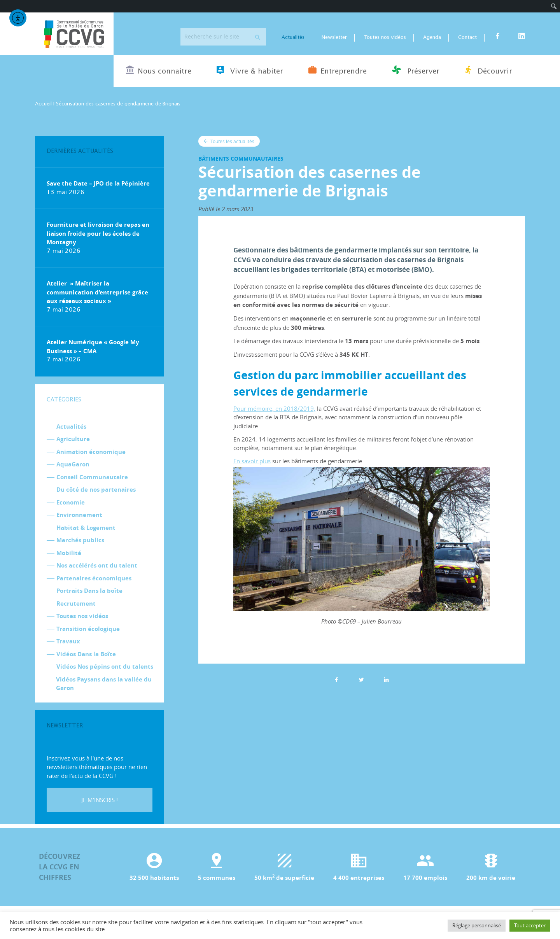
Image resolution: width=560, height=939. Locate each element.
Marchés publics (80, 540)
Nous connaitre (159, 70)
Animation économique (91, 452)
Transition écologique (88, 629)
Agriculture (73, 439)
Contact (467, 38)
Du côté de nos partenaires (96, 490)
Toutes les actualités (229, 142)
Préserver (416, 70)
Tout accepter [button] (530, 925)
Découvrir (488, 70)
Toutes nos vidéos (385, 38)
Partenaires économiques (94, 579)
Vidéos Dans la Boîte (86, 654)
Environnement (79, 515)
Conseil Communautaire (92, 477)
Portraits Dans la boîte (89, 591)
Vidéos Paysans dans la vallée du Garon (104, 684)
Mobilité (69, 553)
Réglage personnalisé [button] (477, 925)
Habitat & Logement (86, 528)
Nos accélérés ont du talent (97, 566)
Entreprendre (338, 70)
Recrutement (76, 604)
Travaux (68, 642)
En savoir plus (252, 461)
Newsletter (334, 38)
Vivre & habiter (250, 70)
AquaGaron (73, 465)
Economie (71, 503)
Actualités (293, 38)
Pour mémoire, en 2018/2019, (274, 409)
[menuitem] (554, 6)
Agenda (432, 38)
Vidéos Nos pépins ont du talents (105, 667)
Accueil (43, 104)
